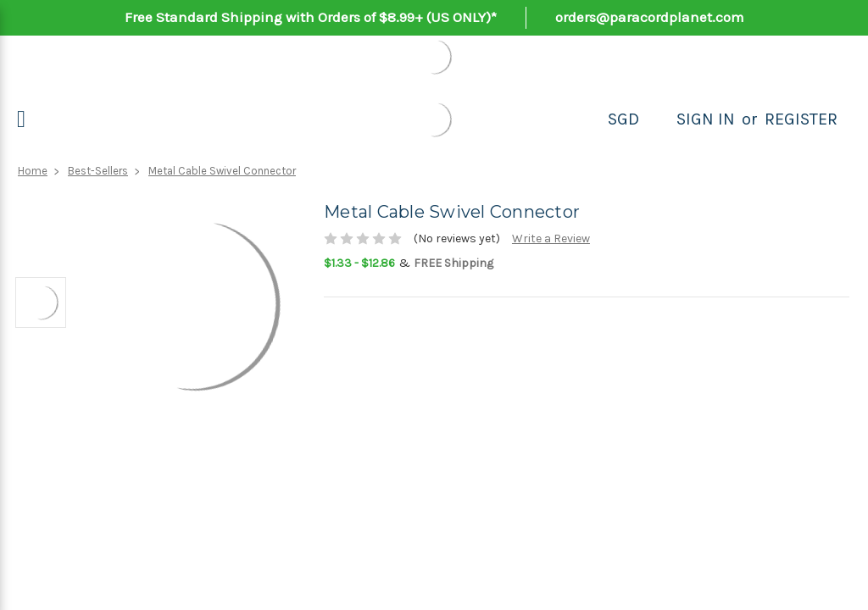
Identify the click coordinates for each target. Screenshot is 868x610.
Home (33, 171)
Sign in (706, 119)
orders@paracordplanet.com (650, 17)
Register (801, 119)
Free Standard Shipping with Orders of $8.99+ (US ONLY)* (311, 17)
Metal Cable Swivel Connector (222, 171)
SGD (623, 119)
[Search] (658, 119)
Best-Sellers (98, 171)
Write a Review (551, 238)
